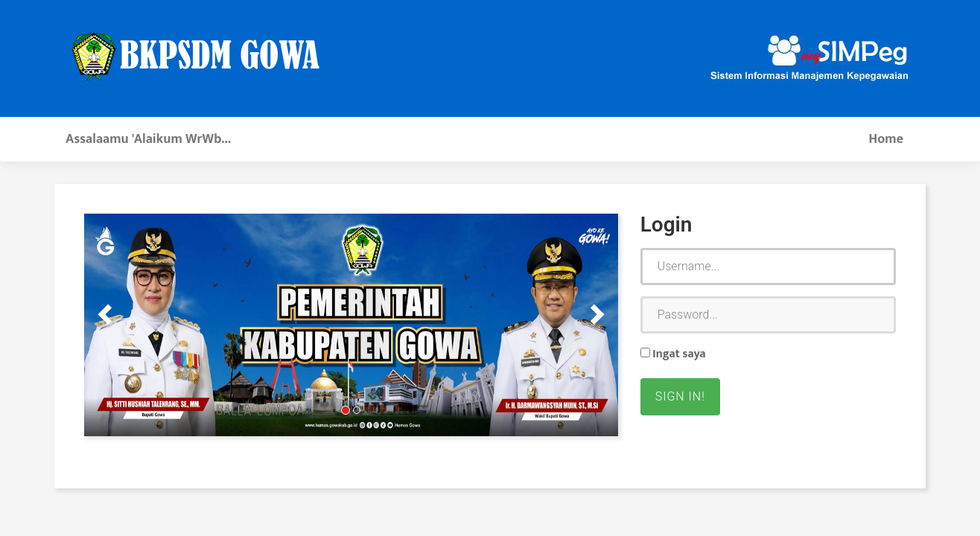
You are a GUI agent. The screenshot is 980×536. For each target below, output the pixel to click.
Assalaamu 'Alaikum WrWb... (148, 139)
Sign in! (680, 396)
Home (886, 139)
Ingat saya (673, 354)
